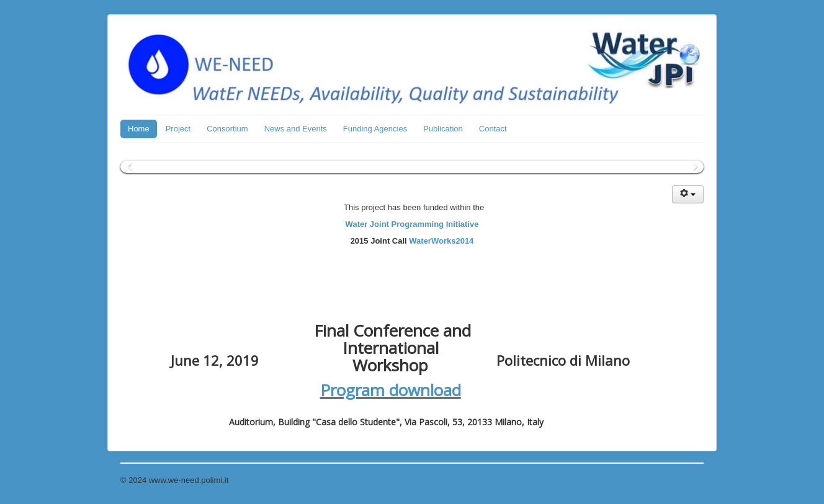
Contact (493, 129)
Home (139, 129)
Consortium (227, 129)
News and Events (296, 129)
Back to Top (683, 480)
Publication (443, 129)
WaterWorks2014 (441, 241)
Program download (391, 390)
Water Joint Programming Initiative (412, 224)
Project (178, 129)
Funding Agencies (375, 129)
